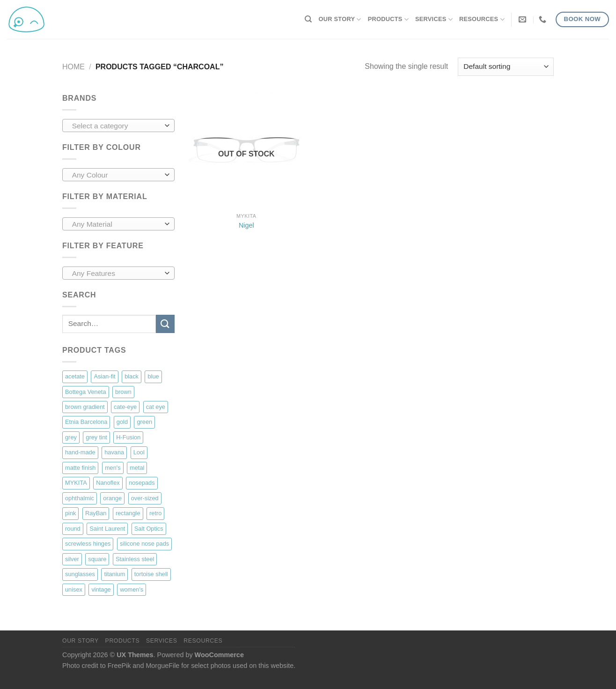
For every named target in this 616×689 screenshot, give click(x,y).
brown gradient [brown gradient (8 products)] (85, 407)
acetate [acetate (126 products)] (75, 376)
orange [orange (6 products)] (112, 498)
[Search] (308, 19)
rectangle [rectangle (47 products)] (128, 513)
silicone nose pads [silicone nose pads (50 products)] (144, 544)
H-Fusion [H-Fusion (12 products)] (128, 437)
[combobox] (118, 126)
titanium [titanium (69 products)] (114, 574)
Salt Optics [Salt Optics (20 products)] (149, 529)
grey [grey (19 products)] (71, 437)
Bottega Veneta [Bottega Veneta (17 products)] (86, 392)
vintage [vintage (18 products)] (101, 589)
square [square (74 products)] (97, 559)
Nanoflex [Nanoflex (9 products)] (108, 483)
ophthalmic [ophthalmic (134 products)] (80, 498)
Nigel (246, 225)
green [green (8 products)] (144, 422)
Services (434, 19)
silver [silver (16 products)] (72, 559)
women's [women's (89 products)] (132, 589)
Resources (482, 19)
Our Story (340, 19)
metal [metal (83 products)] (137, 468)
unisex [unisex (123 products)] (74, 589)
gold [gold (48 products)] (122, 422)
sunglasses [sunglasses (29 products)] (80, 574)
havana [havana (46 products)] (114, 452)
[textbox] (116, 126)
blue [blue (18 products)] (153, 376)
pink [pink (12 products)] (70, 513)
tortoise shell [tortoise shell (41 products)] (151, 574)
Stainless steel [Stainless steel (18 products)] (135, 559)
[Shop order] (506, 67)
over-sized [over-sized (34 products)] (145, 498)
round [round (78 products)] (73, 529)
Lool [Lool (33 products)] (139, 452)
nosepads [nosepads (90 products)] (142, 483)
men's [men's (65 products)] (113, 468)
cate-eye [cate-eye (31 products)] (125, 407)
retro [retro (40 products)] (155, 513)
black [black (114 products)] (132, 376)
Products (388, 19)
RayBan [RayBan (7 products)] (96, 513)
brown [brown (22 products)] (123, 392)
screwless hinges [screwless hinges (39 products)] (88, 544)
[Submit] (165, 324)
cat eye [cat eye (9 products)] (156, 407)
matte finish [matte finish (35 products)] (80, 468)
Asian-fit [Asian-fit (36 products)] (104, 376)
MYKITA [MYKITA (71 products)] (76, 483)
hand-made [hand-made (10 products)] (80, 452)
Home (73, 67)
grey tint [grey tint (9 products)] (96, 437)
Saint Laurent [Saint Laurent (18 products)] (107, 529)
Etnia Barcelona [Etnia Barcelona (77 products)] (86, 422)
